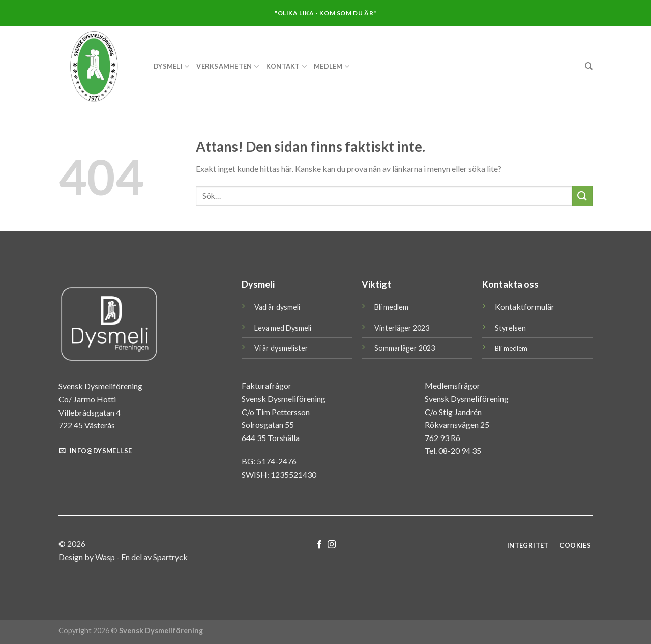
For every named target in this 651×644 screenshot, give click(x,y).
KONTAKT (286, 66)
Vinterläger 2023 (402, 328)
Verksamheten (228, 66)
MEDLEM (332, 66)
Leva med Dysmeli (283, 328)
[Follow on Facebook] (319, 545)
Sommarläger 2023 (405, 348)
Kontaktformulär (525, 306)
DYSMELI (171, 66)
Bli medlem (391, 307)
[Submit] (582, 196)
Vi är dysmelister (281, 348)
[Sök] (589, 66)
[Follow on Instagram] (332, 545)
